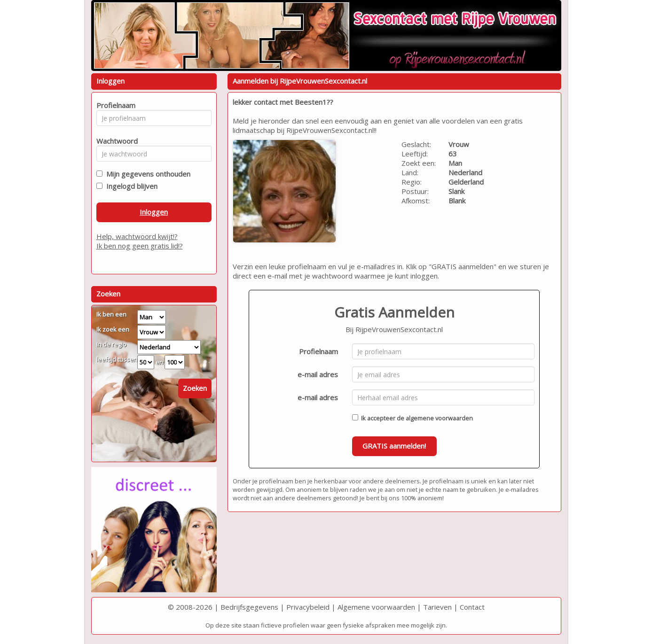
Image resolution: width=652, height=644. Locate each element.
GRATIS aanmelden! (394, 446)
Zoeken (195, 388)
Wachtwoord (114, 141)
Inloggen (154, 212)
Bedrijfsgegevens (249, 607)
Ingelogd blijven (130, 186)
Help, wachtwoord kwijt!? (137, 236)
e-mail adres (318, 374)
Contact (472, 607)
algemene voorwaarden (439, 418)
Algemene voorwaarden (376, 607)
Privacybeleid (308, 607)
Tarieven (437, 607)
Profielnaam (318, 351)
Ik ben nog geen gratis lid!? (140, 246)
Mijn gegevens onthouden (146, 174)
